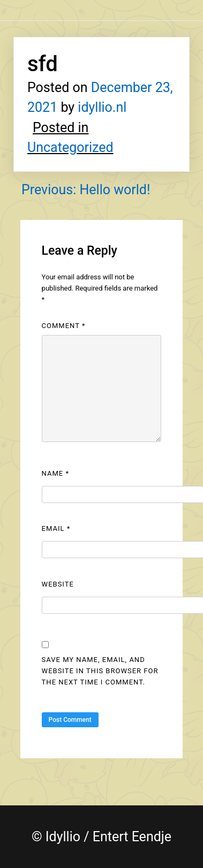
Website (58, 584)
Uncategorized (70, 147)
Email (56, 528)
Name (55, 473)
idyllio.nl (102, 107)
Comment (64, 326)
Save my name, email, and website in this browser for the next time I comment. (100, 671)
